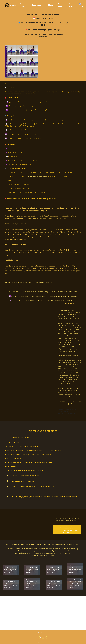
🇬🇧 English (82, 5)
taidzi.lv (13, 5)
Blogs (50, 5)
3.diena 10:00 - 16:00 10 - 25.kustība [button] (23, 481)
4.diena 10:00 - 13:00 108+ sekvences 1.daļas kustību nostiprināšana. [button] (33, 487)
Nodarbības (36, 5)
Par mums (61, 5)
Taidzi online (71, 5)
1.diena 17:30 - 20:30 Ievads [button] (20, 437)
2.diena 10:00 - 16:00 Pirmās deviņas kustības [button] (26, 476)
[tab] (43, 437)
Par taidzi (22, 5)
